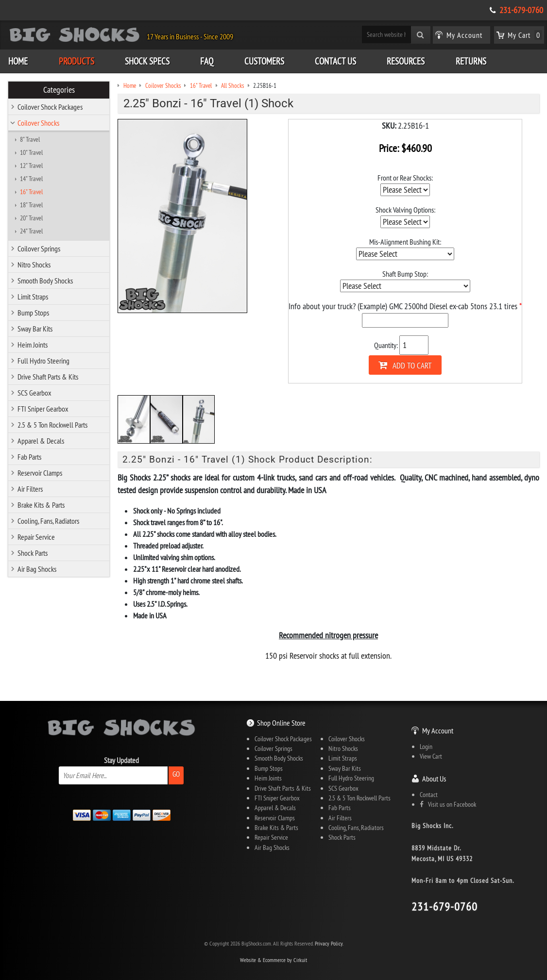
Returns (471, 61)
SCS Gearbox (34, 393)
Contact (429, 795)
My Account (438, 731)
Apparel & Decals (41, 441)
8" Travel (30, 139)
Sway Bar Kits (35, 329)
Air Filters (30, 489)
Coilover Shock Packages (50, 107)
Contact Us (335, 61)
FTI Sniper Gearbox (43, 409)
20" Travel (31, 218)
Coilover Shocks (38, 123)
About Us (434, 779)
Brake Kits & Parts (41, 505)
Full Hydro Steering (43, 361)
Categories (59, 90)
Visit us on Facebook (448, 804)
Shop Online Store (281, 723)
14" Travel (31, 179)
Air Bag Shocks (37, 569)
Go (176, 774)
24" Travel (31, 231)
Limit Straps (33, 297)
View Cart (431, 756)
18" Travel (31, 205)
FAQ (207, 61)
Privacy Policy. (329, 943)
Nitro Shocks (34, 265)
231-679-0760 (521, 10)
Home (18, 61)
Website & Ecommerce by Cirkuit (273, 960)
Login (426, 747)
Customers (264, 61)
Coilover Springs (39, 249)
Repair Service (36, 537)
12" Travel (31, 166)
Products (77, 61)
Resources (406, 61)
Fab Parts (29, 457)
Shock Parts (33, 553)
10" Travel (31, 152)
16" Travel (31, 192)
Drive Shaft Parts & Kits (48, 377)
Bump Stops (33, 313)
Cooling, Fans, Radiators (48, 521)
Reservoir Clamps (40, 473)
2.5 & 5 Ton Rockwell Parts (52, 425)
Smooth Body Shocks (45, 281)
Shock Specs (147, 61)
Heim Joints (33, 345)
